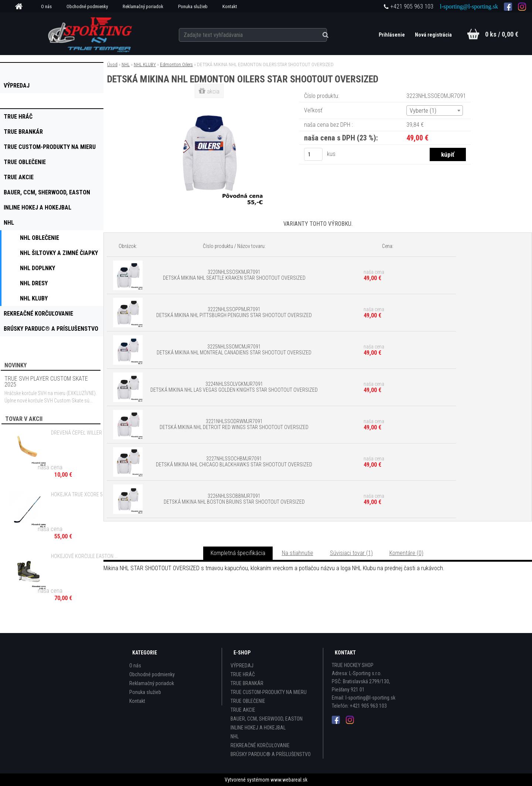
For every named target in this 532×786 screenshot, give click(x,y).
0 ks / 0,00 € (502, 34)
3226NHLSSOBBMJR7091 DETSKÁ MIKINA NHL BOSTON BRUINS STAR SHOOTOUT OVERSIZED (234, 499)
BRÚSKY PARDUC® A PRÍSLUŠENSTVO (271, 754)
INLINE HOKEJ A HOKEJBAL (258, 728)
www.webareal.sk (289, 780)
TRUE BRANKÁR (247, 683)
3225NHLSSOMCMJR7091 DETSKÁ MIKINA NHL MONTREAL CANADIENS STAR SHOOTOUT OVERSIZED (234, 350)
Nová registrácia (433, 35)
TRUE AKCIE (243, 710)
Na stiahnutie (298, 553)
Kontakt (230, 6)
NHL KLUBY (145, 64)
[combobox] (435, 110)
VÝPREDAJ (242, 666)
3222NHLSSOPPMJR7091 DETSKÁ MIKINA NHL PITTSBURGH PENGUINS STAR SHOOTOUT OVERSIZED (234, 312)
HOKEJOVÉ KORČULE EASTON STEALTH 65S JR (85, 556)
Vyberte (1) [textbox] (423, 111)
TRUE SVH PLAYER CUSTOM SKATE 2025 (46, 382)
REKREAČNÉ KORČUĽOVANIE (260, 745)
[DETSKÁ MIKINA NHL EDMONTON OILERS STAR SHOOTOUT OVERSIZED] (210, 101)
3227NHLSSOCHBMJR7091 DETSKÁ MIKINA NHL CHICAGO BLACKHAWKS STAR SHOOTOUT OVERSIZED (234, 462)
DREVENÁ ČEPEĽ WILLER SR (80, 433)
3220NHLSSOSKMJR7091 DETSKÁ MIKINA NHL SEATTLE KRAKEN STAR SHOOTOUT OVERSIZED (234, 275)
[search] (330, 34)
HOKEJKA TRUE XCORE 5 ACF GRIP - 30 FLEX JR (85, 494)
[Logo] (91, 34)
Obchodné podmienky (87, 6)
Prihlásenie (392, 35)
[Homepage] (21, 7)
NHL (126, 64)
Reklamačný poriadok (143, 6)
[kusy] (313, 154)
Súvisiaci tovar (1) (351, 553)
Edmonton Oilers (176, 64)
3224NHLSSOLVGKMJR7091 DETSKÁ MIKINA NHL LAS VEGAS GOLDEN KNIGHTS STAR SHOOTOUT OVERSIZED (234, 387)
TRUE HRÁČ (243, 674)
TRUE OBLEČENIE (248, 701)
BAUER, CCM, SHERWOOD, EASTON (267, 719)
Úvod (112, 64)
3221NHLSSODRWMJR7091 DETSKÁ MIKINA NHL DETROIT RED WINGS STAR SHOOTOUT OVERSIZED (234, 424)
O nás (46, 6)
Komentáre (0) (406, 553)
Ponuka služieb (193, 6)
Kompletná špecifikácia (238, 553)
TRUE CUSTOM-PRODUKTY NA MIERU (269, 692)
